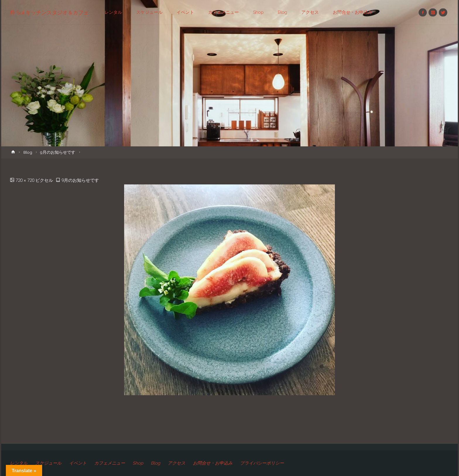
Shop (138, 463)
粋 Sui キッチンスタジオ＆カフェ (49, 12)
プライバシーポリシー (262, 463)
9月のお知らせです (58, 152)
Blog (28, 152)
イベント (78, 463)
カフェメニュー (110, 463)
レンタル (19, 463)
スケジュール (48, 463)
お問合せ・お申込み (213, 463)
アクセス (177, 463)
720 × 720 (25, 180)
